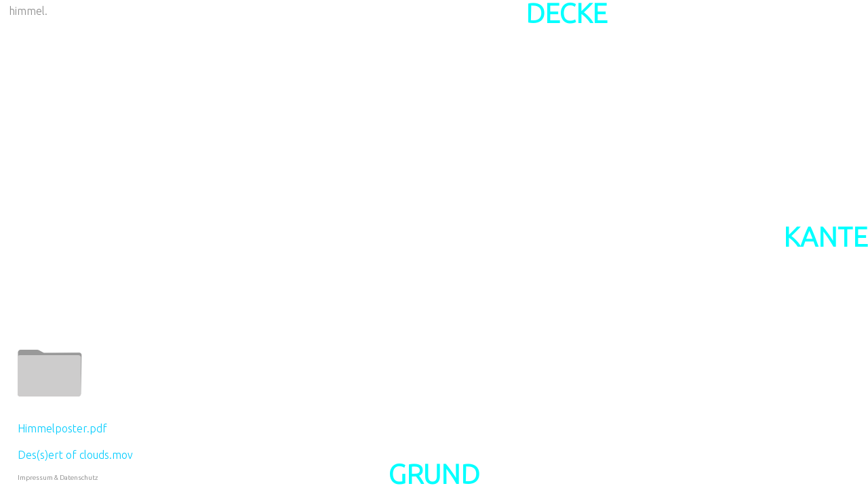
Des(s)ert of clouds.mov (75, 455)
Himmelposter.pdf (62, 428)
